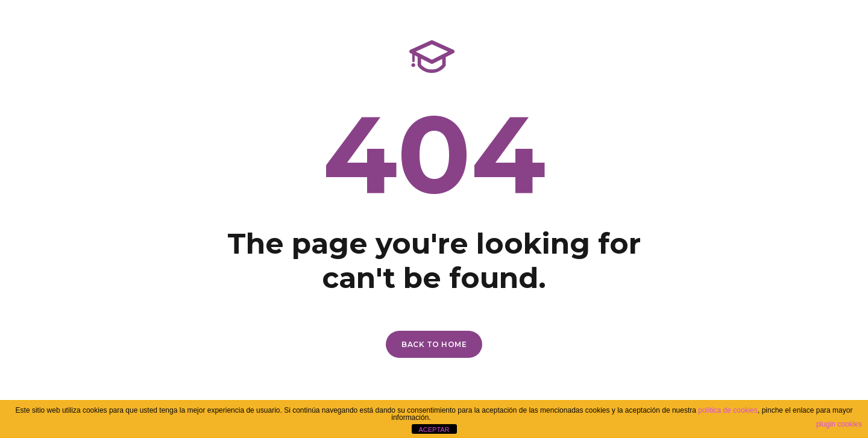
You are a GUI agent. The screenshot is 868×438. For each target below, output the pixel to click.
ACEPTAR (434, 430)
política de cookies (728, 410)
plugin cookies (839, 424)
